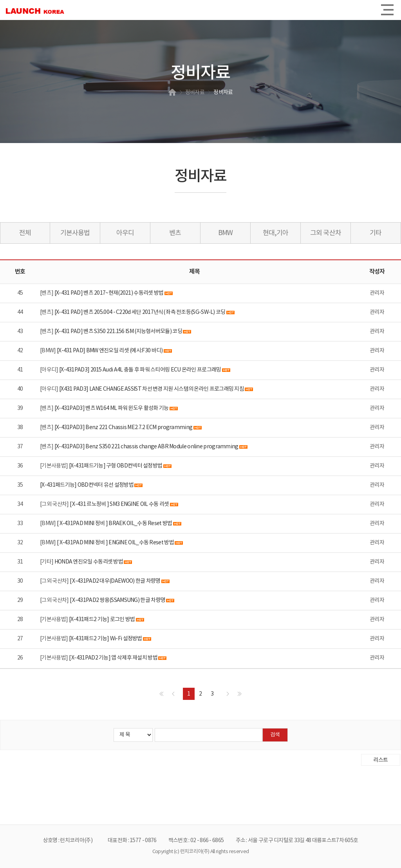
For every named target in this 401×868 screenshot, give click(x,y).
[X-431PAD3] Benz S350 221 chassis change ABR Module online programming (146, 447)
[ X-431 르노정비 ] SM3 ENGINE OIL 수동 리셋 (119, 504)
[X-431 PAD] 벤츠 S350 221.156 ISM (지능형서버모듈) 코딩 (118, 332)
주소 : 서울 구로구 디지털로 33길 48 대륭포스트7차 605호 (297, 841)
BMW (226, 233)
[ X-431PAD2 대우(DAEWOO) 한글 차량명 (115, 581)
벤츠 (175, 233)
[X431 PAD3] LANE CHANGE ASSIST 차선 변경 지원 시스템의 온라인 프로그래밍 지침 (152, 389)
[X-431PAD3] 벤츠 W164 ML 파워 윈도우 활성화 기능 (112, 408)
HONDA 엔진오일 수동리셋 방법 (89, 562)
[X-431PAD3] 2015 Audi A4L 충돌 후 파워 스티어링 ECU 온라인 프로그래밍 (140, 370)
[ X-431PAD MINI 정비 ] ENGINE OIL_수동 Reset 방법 (116, 543)
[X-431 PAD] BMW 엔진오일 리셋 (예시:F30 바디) (110, 351)
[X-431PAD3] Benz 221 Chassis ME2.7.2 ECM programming (124, 428)
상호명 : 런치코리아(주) (68, 841)
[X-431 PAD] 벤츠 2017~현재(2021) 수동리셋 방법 (109, 293)
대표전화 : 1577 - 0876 (132, 841)
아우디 (125, 233)
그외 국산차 (326, 233)
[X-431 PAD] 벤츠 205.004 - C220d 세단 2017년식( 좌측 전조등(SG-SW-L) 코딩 (140, 312)
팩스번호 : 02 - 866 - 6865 (196, 841)
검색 (275, 735)
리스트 (380, 760)
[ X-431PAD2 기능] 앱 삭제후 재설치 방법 (113, 658)
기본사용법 (75, 233)
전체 (25, 233)
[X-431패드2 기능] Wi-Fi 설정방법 (106, 639)
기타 (376, 233)
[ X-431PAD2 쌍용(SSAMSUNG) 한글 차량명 (117, 600)
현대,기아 (276, 233)
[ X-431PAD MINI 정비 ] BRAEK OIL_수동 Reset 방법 (115, 524)
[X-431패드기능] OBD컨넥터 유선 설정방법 (87, 485)
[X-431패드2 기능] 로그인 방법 (102, 620)
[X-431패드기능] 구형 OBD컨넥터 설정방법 (116, 466)
